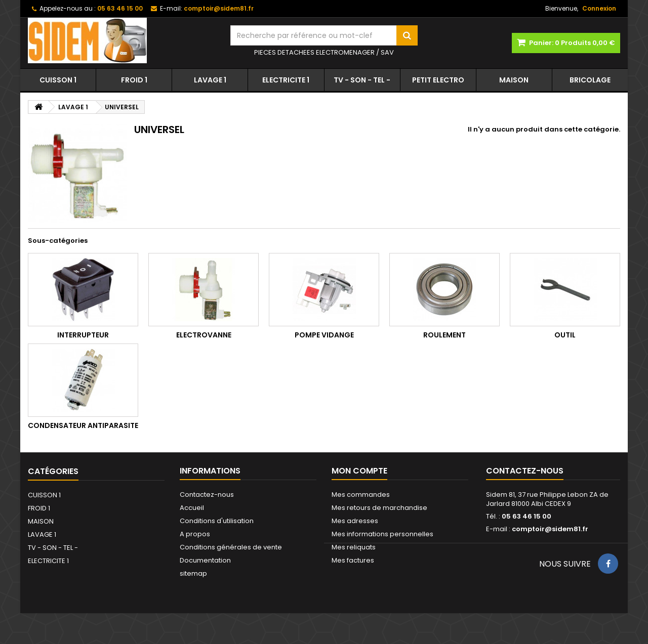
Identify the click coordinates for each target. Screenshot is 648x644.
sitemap (193, 573)
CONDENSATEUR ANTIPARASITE (83, 425)
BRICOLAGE (590, 80)
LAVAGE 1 (210, 80)
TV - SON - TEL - (362, 80)
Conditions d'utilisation (217, 521)
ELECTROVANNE (204, 335)
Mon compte (359, 471)
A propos (195, 534)
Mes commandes (361, 495)
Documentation (205, 560)
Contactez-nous (207, 495)
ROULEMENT (444, 335)
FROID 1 (134, 80)
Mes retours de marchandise (379, 508)
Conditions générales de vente (231, 547)
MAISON (514, 80)
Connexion (599, 8)
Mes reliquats (354, 547)
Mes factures (353, 560)
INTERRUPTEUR (83, 335)
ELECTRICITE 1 (286, 80)
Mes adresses (355, 521)
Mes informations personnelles (382, 534)
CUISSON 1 (58, 80)
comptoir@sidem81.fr (550, 529)
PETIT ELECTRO (438, 80)
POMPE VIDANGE (324, 335)
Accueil (192, 508)
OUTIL (565, 335)
